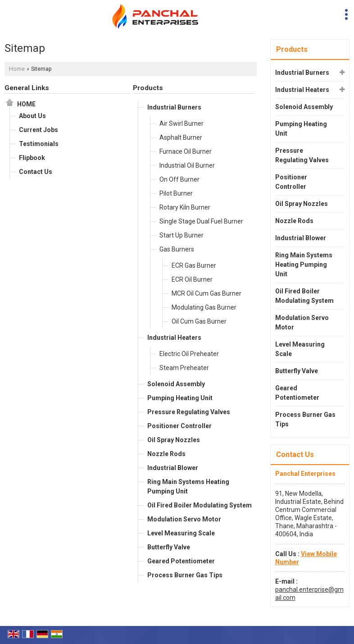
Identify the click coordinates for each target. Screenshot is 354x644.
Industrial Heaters (174, 338)
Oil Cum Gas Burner (199, 321)
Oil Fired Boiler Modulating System (200, 505)
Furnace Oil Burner (186, 151)
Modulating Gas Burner (204, 307)
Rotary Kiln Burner (185, 207)
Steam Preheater (184, 368)
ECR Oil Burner (192, 279)
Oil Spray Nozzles (174, 440)
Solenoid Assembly (176, 384)
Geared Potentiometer (181, 561)
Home (17, 69)
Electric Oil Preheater (189, 354)
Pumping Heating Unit (180, 398)
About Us (32, 116)
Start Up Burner (182, 235)
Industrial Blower (173, 468)
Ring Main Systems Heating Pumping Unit (188, 486)
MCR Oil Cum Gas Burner (206, 293)
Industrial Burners (174, 107)
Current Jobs (39, 130)
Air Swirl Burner (182, 123)
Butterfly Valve (169, 547)
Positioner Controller (179, 426)
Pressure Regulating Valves (189, 412)
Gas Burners (177, 249)
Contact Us (36, 172)
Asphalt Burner (181, 137)
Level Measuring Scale (181, 533)
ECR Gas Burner (194, 265)
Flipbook (32, 158)
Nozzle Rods (166, 454)
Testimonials (39, 144)
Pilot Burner (176, 193)
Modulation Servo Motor (184, 519)
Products (148, 88)
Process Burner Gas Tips (185, 575)
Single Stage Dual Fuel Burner (201, 221)
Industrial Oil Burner (187, 165)
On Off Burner (179, 179)
